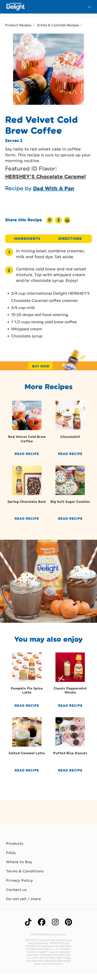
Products (15, 846)
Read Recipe (27, 455)
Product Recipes (19, 25)
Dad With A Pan (55, 189)
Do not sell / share (24, 904)
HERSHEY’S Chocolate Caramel (48, 177)
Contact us (17, 894)
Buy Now (41, 367)
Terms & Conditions (26, 875)
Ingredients (27, 239)
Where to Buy (20, 865)
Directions (70, 239)
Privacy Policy (20, 885)
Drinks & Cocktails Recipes (60, 25)
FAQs (11, 856)
